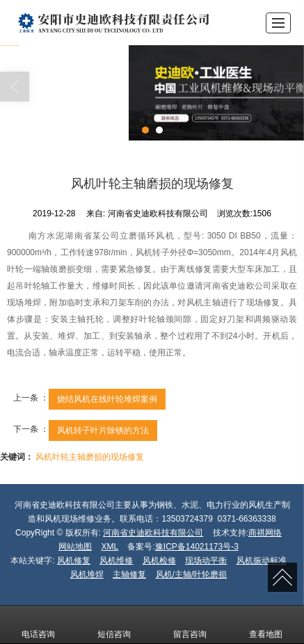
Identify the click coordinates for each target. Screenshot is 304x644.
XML (110, 547)
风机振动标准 (262, 561)
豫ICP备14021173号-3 (197, 547)
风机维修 (116, 561)
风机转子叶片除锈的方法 (103, 430)
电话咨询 (38, 625)
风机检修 (159, 561)
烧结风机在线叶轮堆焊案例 (107, 399)
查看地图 (266, 625)
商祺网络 (265, 533)
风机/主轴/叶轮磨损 (192, 574)
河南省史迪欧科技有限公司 (153, 533)
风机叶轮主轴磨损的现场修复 (90, 457)
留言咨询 (190, 625)
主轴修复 (129, 574)
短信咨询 (114, 625)
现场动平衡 (206, 561)
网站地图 (75, 547)
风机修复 (74, 561)
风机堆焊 (87, 574)
